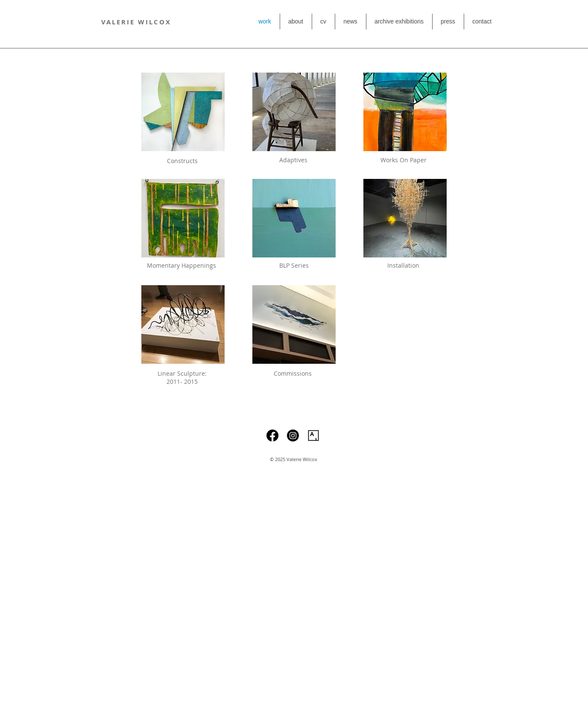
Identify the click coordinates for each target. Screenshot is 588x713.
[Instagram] (293, 435)
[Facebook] (272, 435)
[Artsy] (313, 435)
